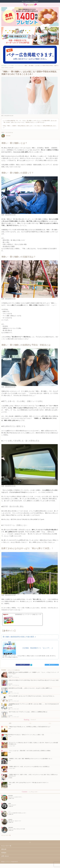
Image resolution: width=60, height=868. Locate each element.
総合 (50, 723)
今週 (30, 723)
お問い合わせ (5, 856)
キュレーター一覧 (6, 835)
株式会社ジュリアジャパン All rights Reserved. (10, 862)
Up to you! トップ (5, 66)
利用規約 (4, 853)
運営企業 (4, 849)
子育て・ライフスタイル (17, 66)
